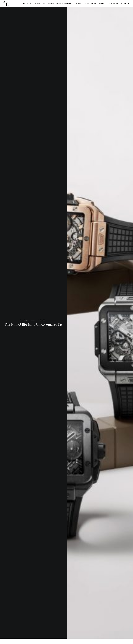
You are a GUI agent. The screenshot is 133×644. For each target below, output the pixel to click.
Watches (51, 3)
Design (101, 3)
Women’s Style (39, 3)
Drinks (94, 3)
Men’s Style (27, 3)
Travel (86, 3)
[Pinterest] (125, 3)
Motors (78, 3)
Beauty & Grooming (64, 3)
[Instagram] (121, 3)
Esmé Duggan (24, 320)
